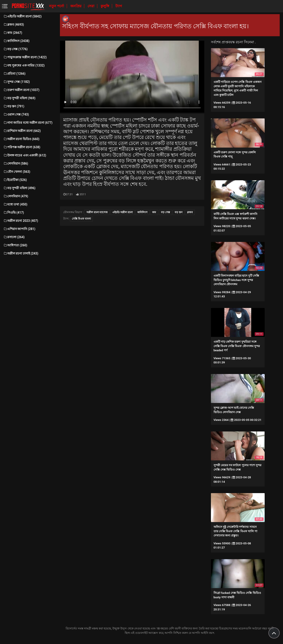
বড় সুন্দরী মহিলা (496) (19, 188)
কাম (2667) (13, 33)
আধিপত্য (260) (15, 245)
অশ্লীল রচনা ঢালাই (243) (21, 253)
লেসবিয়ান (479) (16, 196)
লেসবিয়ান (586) (16, 163)
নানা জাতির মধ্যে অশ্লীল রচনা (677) (28, 123)
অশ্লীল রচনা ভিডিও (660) (21, 139)
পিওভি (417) (14, 213)
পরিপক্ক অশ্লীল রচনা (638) (22, 147)
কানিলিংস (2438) (16, 41)
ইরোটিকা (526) (15, 180)
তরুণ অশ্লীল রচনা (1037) (21, 90)
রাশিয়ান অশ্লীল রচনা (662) (22, 131)
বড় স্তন (179, 212)
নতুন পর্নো (57, 6)
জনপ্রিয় (76, 6)
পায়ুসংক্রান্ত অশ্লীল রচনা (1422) (25, 57)
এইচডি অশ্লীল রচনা (122, 212)
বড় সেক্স (165, 212)
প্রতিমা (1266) (14, 74)
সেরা (91, 6)
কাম (154, 212)
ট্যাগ (119, 6)
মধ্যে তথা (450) (15, 204)
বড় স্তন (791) (14, 106)
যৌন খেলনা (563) (17, 172)
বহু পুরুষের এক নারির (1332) (24, 65)
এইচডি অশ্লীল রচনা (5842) (22, 16)
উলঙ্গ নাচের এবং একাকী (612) (25, 155)
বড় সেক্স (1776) (15, 49)
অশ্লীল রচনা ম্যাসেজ (97, 212)
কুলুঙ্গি (105, 6)
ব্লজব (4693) (14, 25)
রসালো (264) (14, 237)
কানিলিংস (142, 212)
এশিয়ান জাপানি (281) (19, 229)
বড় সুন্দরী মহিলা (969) (19, 98)
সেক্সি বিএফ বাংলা (81, 219)
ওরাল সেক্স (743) (16, 114)
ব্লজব (190, 212)
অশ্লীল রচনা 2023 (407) (21, 221)
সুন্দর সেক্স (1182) (17, 82)
